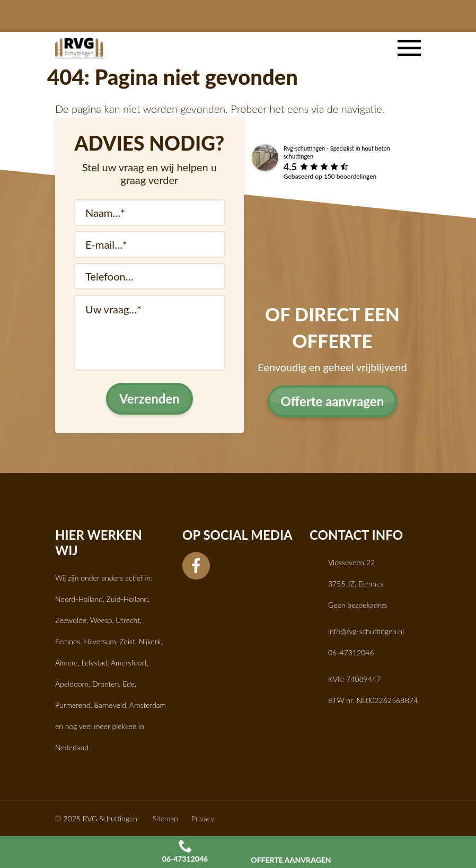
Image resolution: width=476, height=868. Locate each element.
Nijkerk (150, 641)
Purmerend (73, 705)
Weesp (101, 620)
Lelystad (95, 663)
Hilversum (100, 641)
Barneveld (110, 705)
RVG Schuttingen (110, 818)
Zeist (127, 641)
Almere (67, 663)
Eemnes (68, 641)
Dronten (105, 684)
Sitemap (165, 818)
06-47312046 (185, 852)
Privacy (203, 818)
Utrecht (128, 620)
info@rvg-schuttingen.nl (366, 631)
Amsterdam (148, 705)
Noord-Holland (79, 599)
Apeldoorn (72, 684)
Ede (129, 684)
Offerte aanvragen (291, 852)
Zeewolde (71, 620)
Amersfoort (129, 663)
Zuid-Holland (127, 599)
